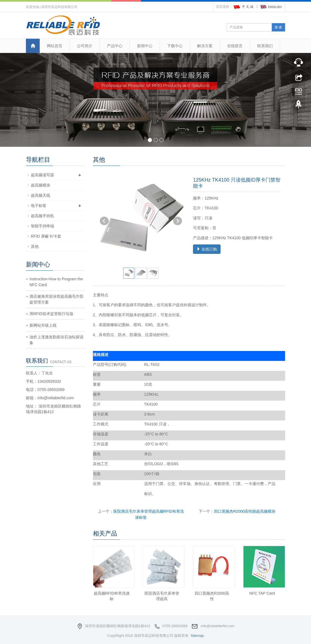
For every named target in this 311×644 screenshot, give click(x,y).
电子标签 (39, 206)
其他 (35, 246)
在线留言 (235, 46)
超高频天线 (41, 195)
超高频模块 (41, 185)
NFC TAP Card (262, 593)
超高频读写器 (42, 175)
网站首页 (55, 46)
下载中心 (175, 46)
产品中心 (115, 46)
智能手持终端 (42, 226)
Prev (104, 221)
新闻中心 (145, 46)
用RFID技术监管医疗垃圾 (51, 314)
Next (178, 221)
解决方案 (205, 46)
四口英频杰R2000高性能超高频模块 (245, 511)
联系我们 (265, 46)
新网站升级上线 (43, 325)
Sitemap (197, 636)
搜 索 (278, 27)
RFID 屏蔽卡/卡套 (46, 236)
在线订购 (207, 249)
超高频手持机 (42, 216)
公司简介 (85, 46)
